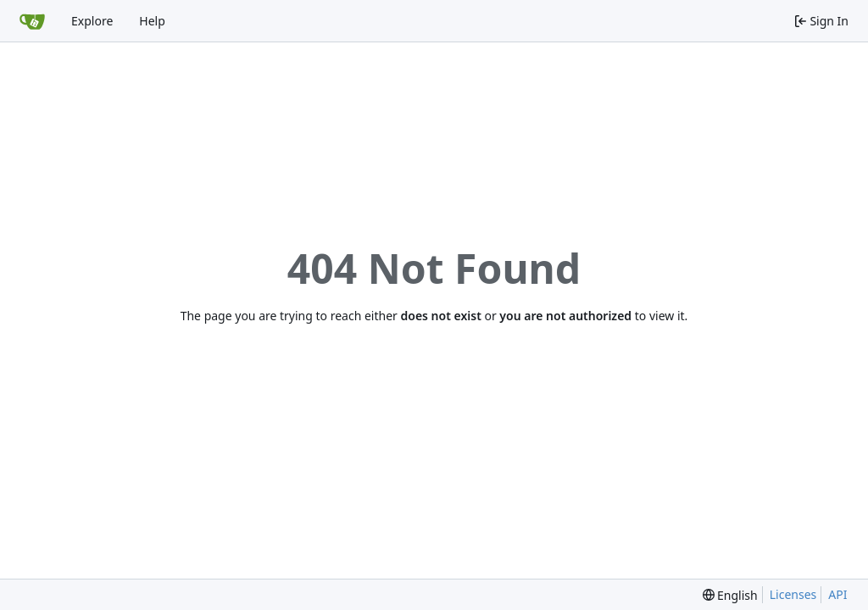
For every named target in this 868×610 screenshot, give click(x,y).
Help (152, 21)
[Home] (32, 21)
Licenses (793, 594)
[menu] (730, 595)
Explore (92, 21)
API (837, 594)
